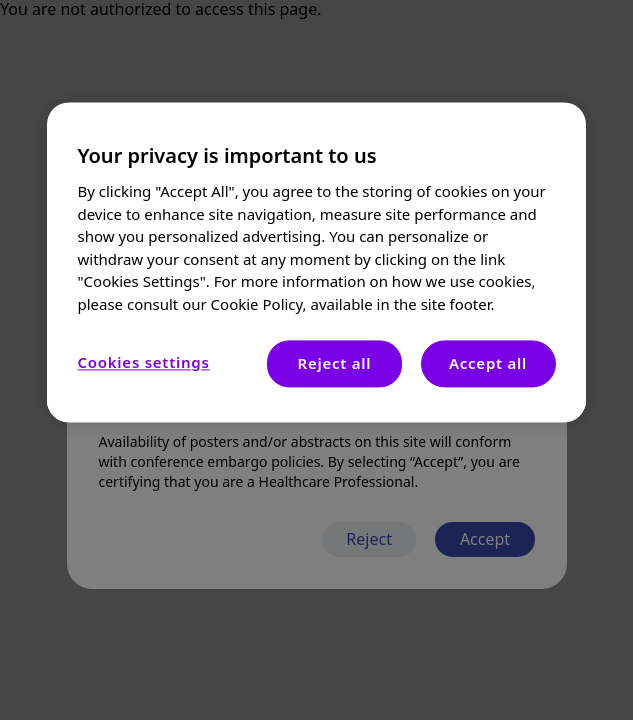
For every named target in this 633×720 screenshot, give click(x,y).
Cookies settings (143, 362)
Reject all (335, 363)
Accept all (488, 363)
